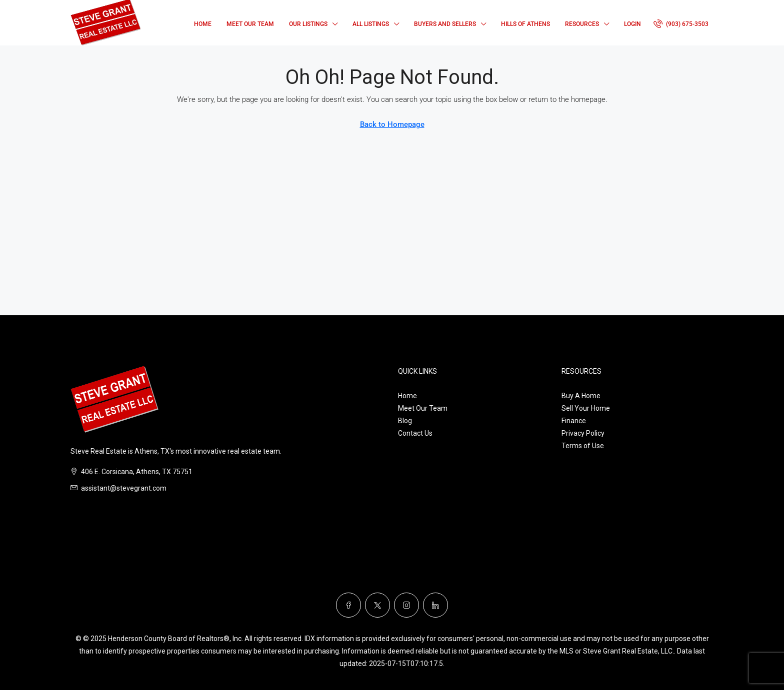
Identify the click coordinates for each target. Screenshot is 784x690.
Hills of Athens (525, 24)
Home (203, 24)
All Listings (371, 24)
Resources (582, 24)
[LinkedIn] (435, 605)
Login (632, 24)
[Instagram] (406, 605)
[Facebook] (348, 605)
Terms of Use (583, 446)
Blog (405, 421)
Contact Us (415, 433)
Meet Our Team (250, 24)
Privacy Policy (583, 433)
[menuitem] (681, 24)
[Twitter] (377, 605)
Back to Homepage (392, 124)
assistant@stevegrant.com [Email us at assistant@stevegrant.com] (124, 488)
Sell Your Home (586, 408)
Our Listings (308, 24)
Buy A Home (581, 396)
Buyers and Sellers (445, 24)
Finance (574, 421)
